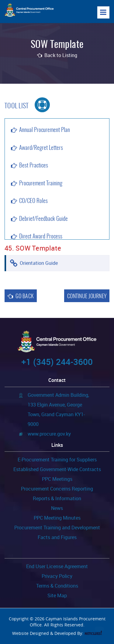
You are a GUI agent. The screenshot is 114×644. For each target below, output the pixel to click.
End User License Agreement (57, 566)
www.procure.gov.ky (49, 434)
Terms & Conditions (57, 586)
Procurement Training (41, 184)
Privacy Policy (57, 576)
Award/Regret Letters (41, 148)
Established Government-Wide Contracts (57, 469)
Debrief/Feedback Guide (43, 219)
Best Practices (34, 166)
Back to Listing (57, 55)
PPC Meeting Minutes (57, 518)
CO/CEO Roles (33, 201)
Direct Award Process (41, 237)
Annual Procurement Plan (45, 130)
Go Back (21, 297)
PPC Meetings (57, 479)
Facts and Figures (57, 537)
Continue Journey (87, 297)
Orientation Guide (39, 263)
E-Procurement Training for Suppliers (57, 460)
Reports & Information (57, 498)
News (57, 508)
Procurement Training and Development (57, 528)
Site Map (57, 595)
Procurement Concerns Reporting (57, 489)
